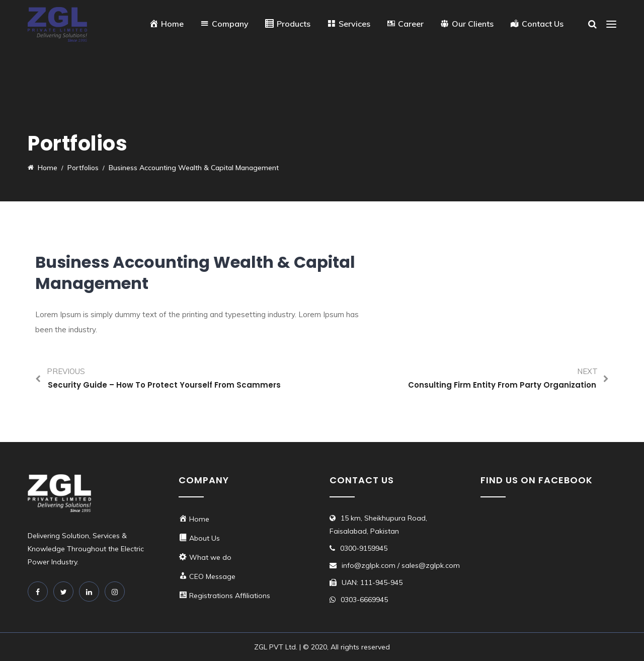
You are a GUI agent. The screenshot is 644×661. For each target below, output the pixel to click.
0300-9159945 (364, 548)
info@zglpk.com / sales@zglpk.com (401, 565)
